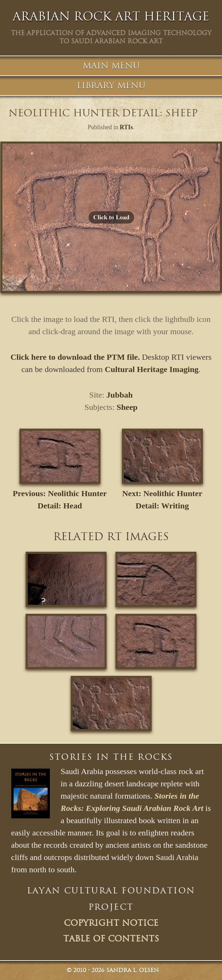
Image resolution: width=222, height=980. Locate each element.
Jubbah (119, 395)
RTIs (126, 127)
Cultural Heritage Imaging (152, 369)
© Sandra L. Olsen (113, 970)
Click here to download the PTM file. (75, 357)
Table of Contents (111, 939)
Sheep (127, 407)
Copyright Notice (111, 923)
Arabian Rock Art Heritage (111, 16)
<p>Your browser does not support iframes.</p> (111, 217)
